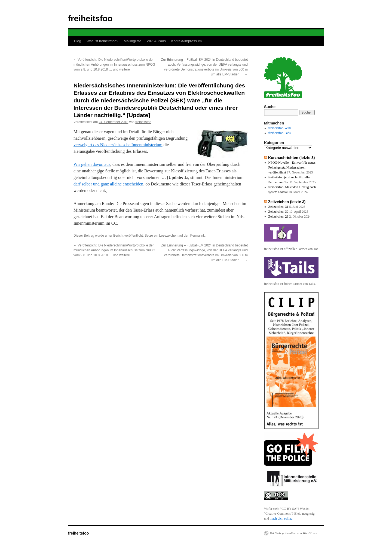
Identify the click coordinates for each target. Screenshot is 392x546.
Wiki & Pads (156, 41)
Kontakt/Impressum (186, 41)
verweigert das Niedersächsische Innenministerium (118, 145)
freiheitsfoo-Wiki (280, 128)
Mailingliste (133, 41)
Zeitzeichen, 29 (278, 216)
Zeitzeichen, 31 (278, 207)
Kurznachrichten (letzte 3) (292, 158)
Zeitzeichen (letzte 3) (287, 202)
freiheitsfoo (90, 18)
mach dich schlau (281, 518)
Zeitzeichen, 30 (278, 212)
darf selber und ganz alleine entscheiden (108, 184)
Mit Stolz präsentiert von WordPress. (293, 533)
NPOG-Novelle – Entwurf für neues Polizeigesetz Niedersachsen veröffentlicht (292, 167)
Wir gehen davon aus (92, 164)
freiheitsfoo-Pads (280, 133)
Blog (78, 41)
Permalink (197, 236)
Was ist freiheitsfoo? (102, 41)
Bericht (118, 236)
